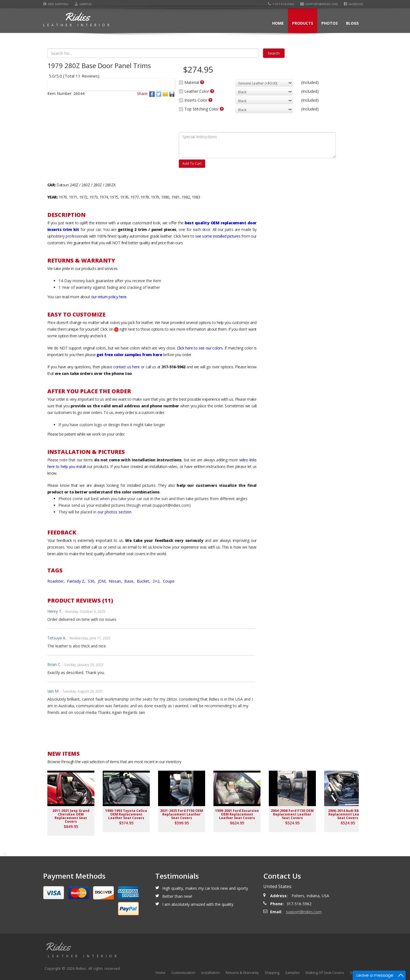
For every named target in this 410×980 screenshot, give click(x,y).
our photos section (114, 512)
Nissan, (116, 581)
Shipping (272, 973)
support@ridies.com (319, 4)
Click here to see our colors (200, 348)
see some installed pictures (218, 236)
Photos (330, 23)
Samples (83, 4)
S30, (92, 581)
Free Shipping (56, 4)
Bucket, (144, 581)
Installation (211, 973)
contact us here (126, 367)
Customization (183, 973)
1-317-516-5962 (281, 4)
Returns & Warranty (242, 973)
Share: (143, 93)
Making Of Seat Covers (325, 973)
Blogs (352, 23)
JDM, (103, 581)
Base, (130, 581)
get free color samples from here (129, 355)
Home (278, 23)
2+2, (157, 581)
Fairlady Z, (77, 581)
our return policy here (109, 297)
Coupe (169, 581)
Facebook (353, 4)
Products (303, 23)
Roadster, (57, 581)
